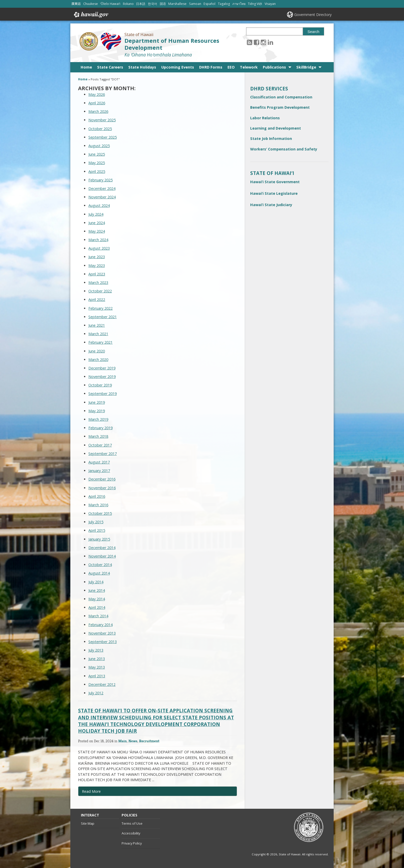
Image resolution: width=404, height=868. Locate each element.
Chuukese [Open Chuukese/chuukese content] (91, 4)
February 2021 (100, 342)
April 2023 (97, 274)
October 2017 (100, 445)
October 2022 (100, 291)
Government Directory (313, 15)
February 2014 (100, 625)
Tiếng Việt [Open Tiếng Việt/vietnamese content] (255, 4)
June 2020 (97, 351)
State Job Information (271, 138)
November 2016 (102, 488)
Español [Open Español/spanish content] (209, 4)
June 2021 (97, 325)
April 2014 (97, 607)
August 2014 (99, 573)
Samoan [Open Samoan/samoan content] (195, 4)
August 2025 (99, 146)
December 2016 (102, 479)
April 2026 (97, 103)
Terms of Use (132, 823)
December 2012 (102, 684)
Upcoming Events (178, 67)
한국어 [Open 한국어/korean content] (153, 4)
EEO (231, 67)
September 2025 (103, 137)
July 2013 (96, 650)
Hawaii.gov (91, 15)
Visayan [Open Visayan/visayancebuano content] (270, 4)
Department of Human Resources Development (172, 44)
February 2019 (100, 428)
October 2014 (100, 565)
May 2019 (97, 411)
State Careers (110, 67)
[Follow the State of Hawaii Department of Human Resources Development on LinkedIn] (270, 42)
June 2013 (97, 659)
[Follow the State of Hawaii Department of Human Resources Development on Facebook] (256, 42)
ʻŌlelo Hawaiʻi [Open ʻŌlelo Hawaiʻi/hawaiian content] (110, 4)
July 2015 (96, 522)
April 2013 (97, 676)
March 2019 (98, 419)
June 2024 (97, 223)
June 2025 (97, 154)
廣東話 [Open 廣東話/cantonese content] (76, 4)
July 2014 (96, 582)
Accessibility (131, 833)
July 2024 (96, 214)
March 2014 (98, 616)
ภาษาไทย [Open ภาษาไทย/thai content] (239, 4)
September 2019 (103, 394)
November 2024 (102, 197)
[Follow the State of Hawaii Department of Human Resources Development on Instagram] (263, 42)
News (133, 741)
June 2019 (97, 402)
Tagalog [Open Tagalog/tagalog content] (224, 4)
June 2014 (97, 590)
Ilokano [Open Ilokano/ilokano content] (128, 4)
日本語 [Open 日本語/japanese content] (141, 4)
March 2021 (98, 334)
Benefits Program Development (280, 107)
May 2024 (97, 231)
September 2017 (103, 454)
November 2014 (102, 556)
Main (123, 741)
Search (314, 32)
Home (86, 67)
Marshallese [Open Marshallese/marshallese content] (177, 4)
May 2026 (97, 94)
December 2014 (102, 548)
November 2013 (102, 633)
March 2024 (98, 240)
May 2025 (97, 163)
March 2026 (98, 111)
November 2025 (102, 120)
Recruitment (149, 741)
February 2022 (100, 308)
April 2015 (97, 530)
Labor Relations (265, 118)
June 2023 (97, 257)
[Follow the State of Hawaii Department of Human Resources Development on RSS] (250, 42)
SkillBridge (306, 67)
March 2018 (98, 436)
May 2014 (97, 599)
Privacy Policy (132, 843)
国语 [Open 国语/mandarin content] (163, 4)
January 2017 (99, 471)
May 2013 (97, 667)
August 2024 (99, 205)
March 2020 (98, 360)
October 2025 (100, 129)
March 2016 (98, 505)
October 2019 (100, 385)
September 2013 (103, 642)
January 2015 (99, 539)
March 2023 (98, 283)
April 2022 (97, 300)
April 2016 (97, 496)
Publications (274, 67)
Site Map (88, 823)
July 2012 (96, 693)
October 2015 (100, 513)
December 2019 (102, 368)
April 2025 (97, 171)
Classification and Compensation (281, 97)
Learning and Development (276, 128)
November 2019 (102, 377)
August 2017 (99, 462)
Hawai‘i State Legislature (274, 193)
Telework (249, 67)
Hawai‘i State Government (275, 182)
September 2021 (103, 317)
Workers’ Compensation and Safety (284, 149)
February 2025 (100, 180)
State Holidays (142, 67)
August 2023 (99, 248)
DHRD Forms (211, 67)
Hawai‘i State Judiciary (271, 205)
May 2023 (97, 266)
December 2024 (102, 188)
